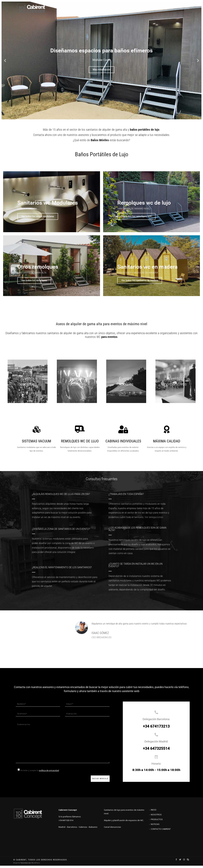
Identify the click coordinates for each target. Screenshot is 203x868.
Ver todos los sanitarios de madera (141, 283)
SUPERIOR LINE (83, 8)
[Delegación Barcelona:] (156, 715)
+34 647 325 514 (66, 823)
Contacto (153, 8)
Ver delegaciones (154, 520)
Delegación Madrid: (156, 744)
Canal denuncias (112, 829)
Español (185, 8)
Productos (157, 822)
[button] (5, 61)
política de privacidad (49, 773)
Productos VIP (106, 8)
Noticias (169, 8)
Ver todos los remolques (35, 283)
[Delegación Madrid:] (156, 737)
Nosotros (156, 817)
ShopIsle (17, 865)
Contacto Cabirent (161, 831)
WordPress (35, 865)
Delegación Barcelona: (156, 722)
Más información (102, 70)
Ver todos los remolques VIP (138, 217)
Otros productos (131, 8)
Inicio (66, 8)
